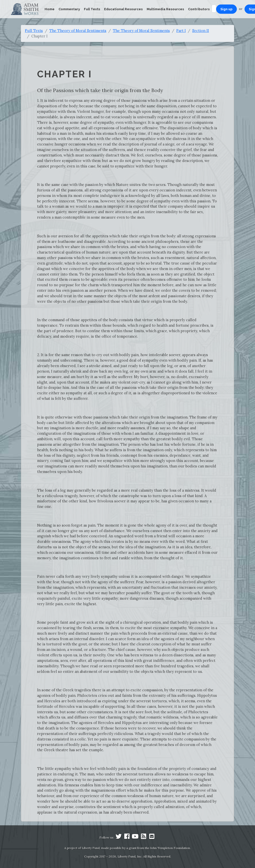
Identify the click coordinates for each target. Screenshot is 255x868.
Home (50, 9)
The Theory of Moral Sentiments (78, 31)
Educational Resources (123, 9)
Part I (181, 31)
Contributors (199, 9)
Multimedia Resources (165, 9)
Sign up (226, 9)
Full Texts (92, 9)
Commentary (69, 9)
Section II (201, 31)
